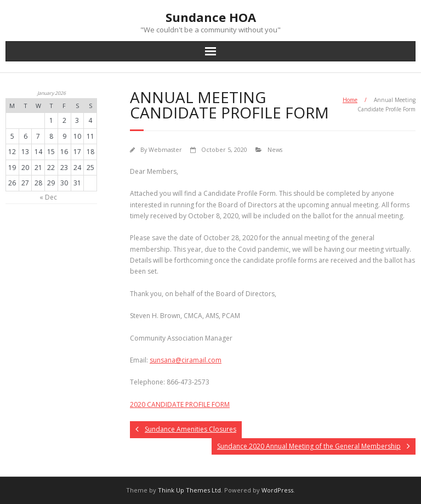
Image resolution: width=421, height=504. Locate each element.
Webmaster (165, 149)
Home (350, 100)
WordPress (277, 490)
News (275, 149)
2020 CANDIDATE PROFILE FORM (180, 404)
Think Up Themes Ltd (189, 490)
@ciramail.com (186, 360)
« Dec (48, 197)
